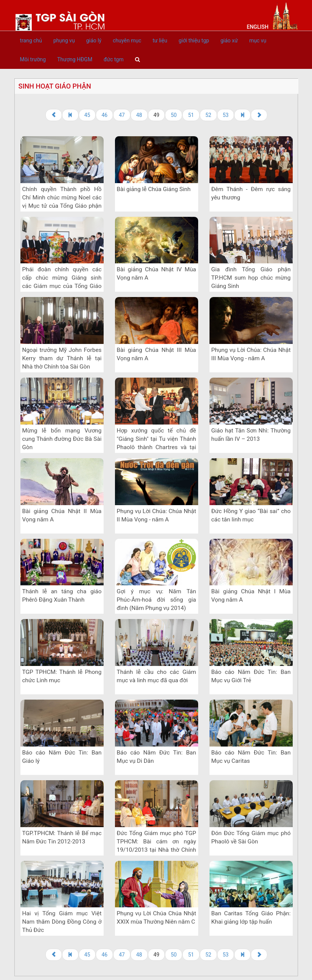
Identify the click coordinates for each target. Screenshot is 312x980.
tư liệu (160, 40)
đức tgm (114, 59)
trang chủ (31, 40)
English (258, 27)
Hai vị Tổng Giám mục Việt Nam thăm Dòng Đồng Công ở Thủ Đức (62, 922)
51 (191, 115)
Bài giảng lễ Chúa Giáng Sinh (154, 189)
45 (87, 115)
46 (104, 115)
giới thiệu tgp (194, 40)
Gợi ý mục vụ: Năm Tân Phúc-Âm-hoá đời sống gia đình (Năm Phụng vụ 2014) (157, 600)
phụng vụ (64, 40)
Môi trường (33, 59)
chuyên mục (127, 40)
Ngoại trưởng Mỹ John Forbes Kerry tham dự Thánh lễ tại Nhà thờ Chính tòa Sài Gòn (62, 358)
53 (226, 115)
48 (139, 115)
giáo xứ (229, 40)
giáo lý (94, 40)
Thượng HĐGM (75, 59)
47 (122, 115)
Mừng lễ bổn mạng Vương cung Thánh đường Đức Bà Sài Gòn (62, 439)
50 (174, 115)
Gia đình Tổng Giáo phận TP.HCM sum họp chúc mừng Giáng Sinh (251, 278)
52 (208, 115)
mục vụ (258, 40)
